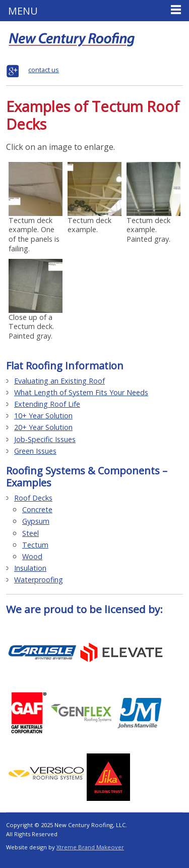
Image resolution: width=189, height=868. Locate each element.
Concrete (37, 509)
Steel (30, 533)
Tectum (35, 545)
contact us (44, 70)
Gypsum (36, 521)
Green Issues (35, 451)
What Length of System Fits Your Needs (81, 392)
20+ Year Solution (43, 427)
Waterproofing (39, 580)
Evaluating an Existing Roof (59, 381)
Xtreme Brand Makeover (90, 847)
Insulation (30, 568)
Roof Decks (33, 498)
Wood (32, 556)
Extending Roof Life (47, 404)
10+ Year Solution (43, 416)
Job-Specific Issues (45, 439)
